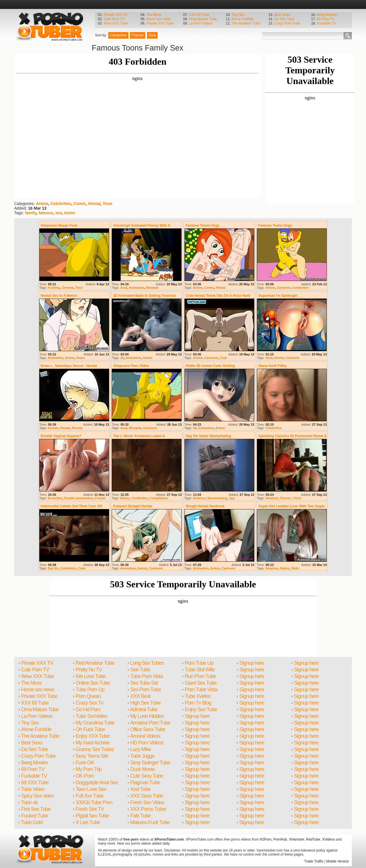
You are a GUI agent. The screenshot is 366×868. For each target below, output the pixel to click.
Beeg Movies (327, 15)
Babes (125, 498)
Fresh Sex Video (147, 802)
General (68, 288)
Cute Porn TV (114, 19)
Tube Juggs (142, 756)
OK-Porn (85, 776)
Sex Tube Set (144, 683)
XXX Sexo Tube (147, 796)
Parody (77, 428)
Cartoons (284, 288)
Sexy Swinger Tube (150, 763)
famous (46, 213)
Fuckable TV (327, 23)
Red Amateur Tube (95, 663)
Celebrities (61, 204)
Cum (82, 568)
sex (58, 213)
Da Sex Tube (284, 19)
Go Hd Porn (88, 709)
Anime (42, 204)
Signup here (197, 716)
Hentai (94, 204)
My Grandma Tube (95, 723)
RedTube (313, 839)
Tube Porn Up (90, 690)
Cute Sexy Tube (147, 776)
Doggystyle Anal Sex (97, 783)
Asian (81, 358)
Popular (138, 35)
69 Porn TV (326, 19)
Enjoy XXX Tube (93, 736)
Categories (118, 35)
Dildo (295, 568)
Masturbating (217, 498)
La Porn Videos (201, 23)
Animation (137, 288)
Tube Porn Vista (146, 676)
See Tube (140, 670)
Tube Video (33, 789)
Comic (80, 204)
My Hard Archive (93, 743)
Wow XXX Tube (116, 23)
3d (122, 358)
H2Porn (266, 839)
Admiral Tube (144, 709)
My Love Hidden (147, 716)
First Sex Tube (36, 809)
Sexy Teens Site (92, 756)
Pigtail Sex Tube (92, 816)
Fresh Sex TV (90, 809)
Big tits (53, 568)
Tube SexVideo (91, 716)
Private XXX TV (116, 15)
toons (70, 213)
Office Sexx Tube (148, 729)
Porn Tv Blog (198, 703)
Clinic (297, 498)
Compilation (159, 498)
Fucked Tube (34, 816)
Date (152, 35)
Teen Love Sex (91, 789)
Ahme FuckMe (243, 19)
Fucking (54, 288)
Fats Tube (140, 816)
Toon (108, 204)
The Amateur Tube (246, 23)
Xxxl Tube (140, 789)
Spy (232, 498)
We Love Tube (91, 676)
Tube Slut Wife (200, 670)
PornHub (280, 839)
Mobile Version (338, 861)
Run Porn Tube (200, 676)
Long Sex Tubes (147, 663)
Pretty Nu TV (89, 670)
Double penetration (79, 498)
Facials (53, 428)
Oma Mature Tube (203, 19)
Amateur (199, 498)
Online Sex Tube (93, 683)
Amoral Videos (145, 736)
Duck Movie (142, 769)
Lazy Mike (141, 749)
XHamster (297, 839)
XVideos (328, 839)
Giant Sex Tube (201, 683)
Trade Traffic (314, 861)
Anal (124, 288)
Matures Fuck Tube (150, 822)
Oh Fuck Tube (90, 729)
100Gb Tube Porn (94, 802)
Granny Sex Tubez (95, 749)
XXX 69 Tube (199, 15)
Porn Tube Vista (201, 690)
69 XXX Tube (35, 783)
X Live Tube (88, 822)
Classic (286, 498)
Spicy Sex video (37, 796)
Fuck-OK (85, 763)
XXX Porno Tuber (148, 809)
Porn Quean (88, 696)
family (30, 213)
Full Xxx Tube (89, 796)
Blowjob (152, 288)
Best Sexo (282, 15)
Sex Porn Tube (145, 690)
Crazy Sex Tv (89, 703)
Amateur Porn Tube (150, 723)
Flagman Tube (145, 783)
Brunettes (55, 498)
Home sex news (159, 19)
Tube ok (29, 802)
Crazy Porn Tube (287, 23)
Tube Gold (32, 822)
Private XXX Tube (160, 23)
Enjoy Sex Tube (201, 709)
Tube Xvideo (198, 696)
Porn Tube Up (199, 663)
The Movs (154, 15)
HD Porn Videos (147, 743)
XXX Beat (140, 696)
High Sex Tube (145, 703)
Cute (223, 358)
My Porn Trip (89, 769)
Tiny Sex (238, 15)
